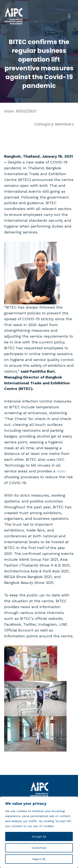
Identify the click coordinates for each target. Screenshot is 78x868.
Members (64, 124)
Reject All (39, 859)
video (61, 471)
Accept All (39, 836)
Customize (39, 848)
